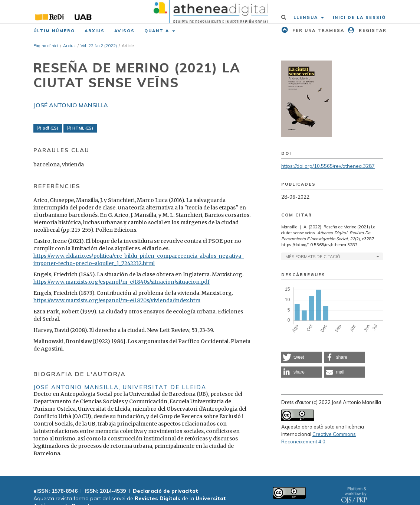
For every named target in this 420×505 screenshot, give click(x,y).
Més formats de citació (313, 257)
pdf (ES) (50, 128)
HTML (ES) (82, 128)
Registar (372, 30)
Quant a (158, 31)
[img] (210, 12)
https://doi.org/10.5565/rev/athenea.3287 (328, 166)
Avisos (124, 31)
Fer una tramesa (317, 30)
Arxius (95, 31)
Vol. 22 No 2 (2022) (99, 46)
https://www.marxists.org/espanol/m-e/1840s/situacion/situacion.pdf (122, 282)
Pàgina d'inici (46, 46)
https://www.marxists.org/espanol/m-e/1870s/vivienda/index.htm (117, 300)
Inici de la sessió (359, 17)
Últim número (54, 31)
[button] (302, 357)
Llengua (307, 17)
